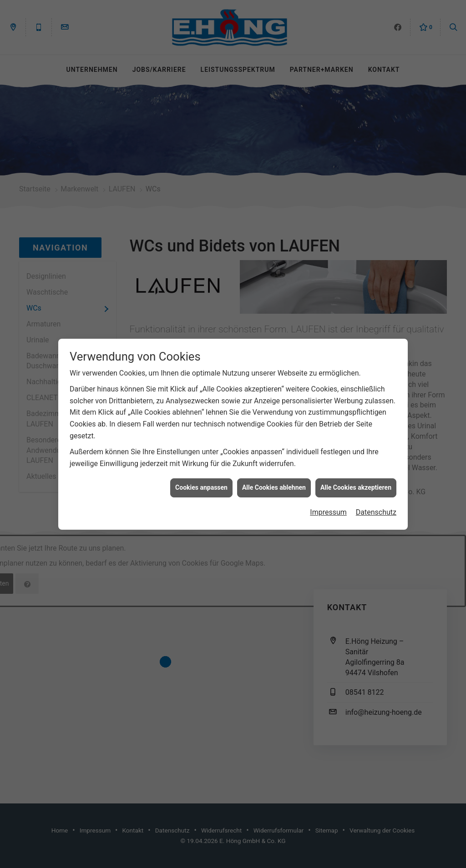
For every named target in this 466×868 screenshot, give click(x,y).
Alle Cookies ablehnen (274, 477)
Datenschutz (376, 502)
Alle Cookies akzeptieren (356, 477)
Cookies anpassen (201, 477)
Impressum (328, 502)
